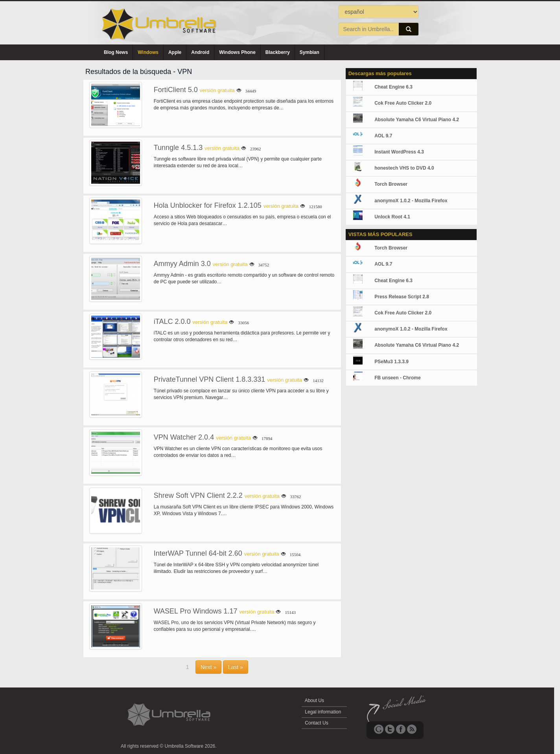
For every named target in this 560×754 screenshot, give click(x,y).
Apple (175, 52)
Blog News (116, 52)
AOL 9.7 (383, 136)
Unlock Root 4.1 (392, 217)
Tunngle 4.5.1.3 (178, 148)
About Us (314, 700)
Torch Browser (391, 184)
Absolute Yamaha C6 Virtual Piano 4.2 (417, 120)
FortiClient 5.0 (176, 90)
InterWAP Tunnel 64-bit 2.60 (198, 553)
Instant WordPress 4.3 (399, 152)
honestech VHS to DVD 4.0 (404, 168)
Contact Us (317, 723)
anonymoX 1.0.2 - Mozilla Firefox (411, 201)
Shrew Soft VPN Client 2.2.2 (198, 495)
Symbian (309, 52)
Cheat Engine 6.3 (393, 87)
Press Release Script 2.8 (402, 297)
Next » (208, 667)
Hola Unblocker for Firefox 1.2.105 (208, 205)
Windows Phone (237, 52)
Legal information (323, 712)
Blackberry (278, 52)
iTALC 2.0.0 (172, 322)
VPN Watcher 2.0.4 (184, 437)
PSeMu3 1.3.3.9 (391, 362)
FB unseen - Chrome (397, 378)
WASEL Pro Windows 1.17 (196, 611)
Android (200, 52)
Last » (236, 667)
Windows (148, 52)
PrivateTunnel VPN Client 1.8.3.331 (210, 379)
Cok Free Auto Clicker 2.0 (403, 103)
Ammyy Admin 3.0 (182, 264)
